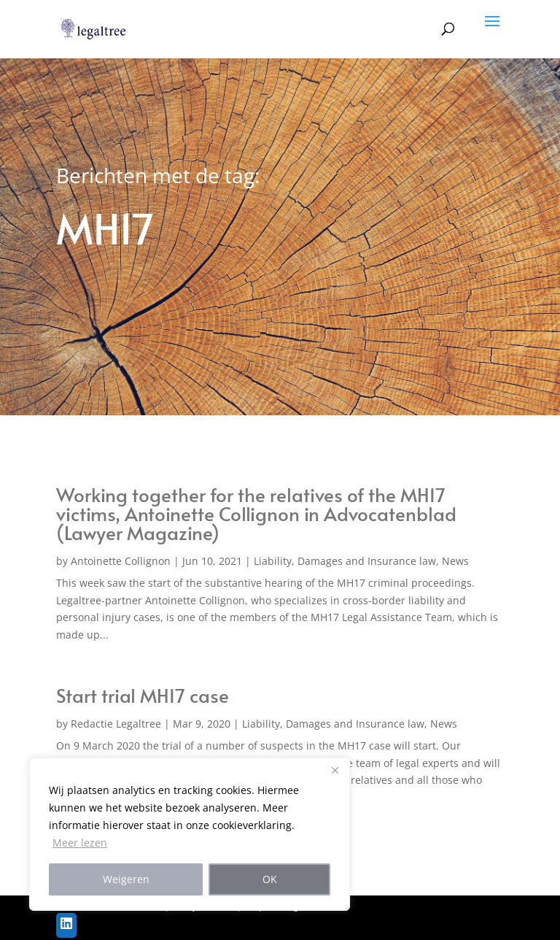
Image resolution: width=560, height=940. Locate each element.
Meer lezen (80, 843)
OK (270, 879)
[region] (190, 834)
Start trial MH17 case (143, 695)
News (455, 561)
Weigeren (126, 879)
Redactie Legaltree (116, 724)
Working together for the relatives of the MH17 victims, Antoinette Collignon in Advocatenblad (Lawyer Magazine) (256, 513)
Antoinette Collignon (121, 561)
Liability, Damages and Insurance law (345, 561)
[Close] (335, 770)
